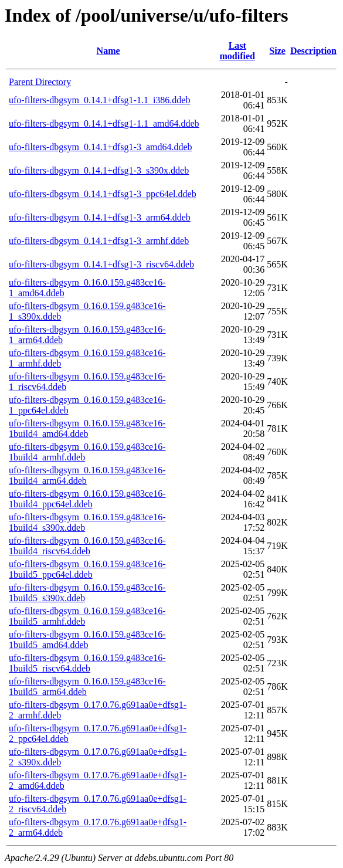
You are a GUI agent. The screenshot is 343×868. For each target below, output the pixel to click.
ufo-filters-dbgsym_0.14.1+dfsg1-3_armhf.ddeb (99, 241)
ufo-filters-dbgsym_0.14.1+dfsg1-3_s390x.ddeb (99, 170)
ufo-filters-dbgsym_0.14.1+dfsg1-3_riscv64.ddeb (101, 264)
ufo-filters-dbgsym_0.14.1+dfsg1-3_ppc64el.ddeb (103, 194)
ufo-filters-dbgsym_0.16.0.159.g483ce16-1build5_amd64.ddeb (87, 640)
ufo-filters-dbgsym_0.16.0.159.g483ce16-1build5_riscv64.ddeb (87, 663)
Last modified (237, 51)
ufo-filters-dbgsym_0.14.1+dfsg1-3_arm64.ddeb (100, 217)
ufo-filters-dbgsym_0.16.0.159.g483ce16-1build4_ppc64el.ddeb (87, 499)
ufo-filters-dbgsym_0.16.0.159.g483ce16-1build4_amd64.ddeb (87, 428)
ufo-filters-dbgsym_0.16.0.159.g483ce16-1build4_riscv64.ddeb (87, 546)
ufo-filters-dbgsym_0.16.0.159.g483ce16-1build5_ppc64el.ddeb (87, 569)
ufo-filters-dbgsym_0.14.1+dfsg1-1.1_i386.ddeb (99, 100)
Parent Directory (40, 82)
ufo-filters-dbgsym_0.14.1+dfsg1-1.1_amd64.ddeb (104, 123)
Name (108, 51)
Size (277, 51)
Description (313, 51)
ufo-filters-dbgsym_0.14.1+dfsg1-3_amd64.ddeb (101, 147)
